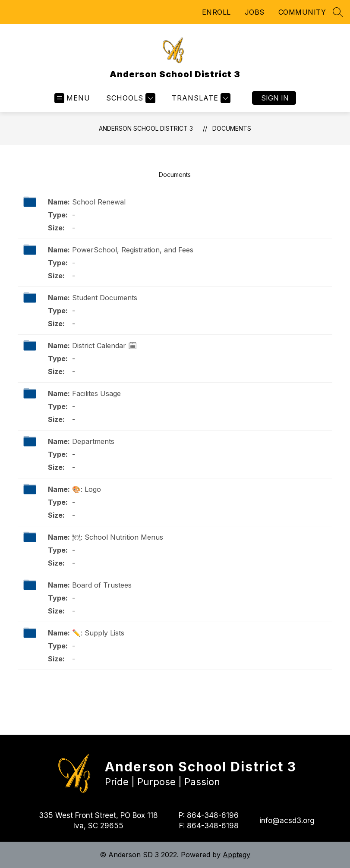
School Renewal (99, 202)
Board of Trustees (102, 585)
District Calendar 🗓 (104, 346)
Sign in (275, 98)
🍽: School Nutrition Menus (118, 537)
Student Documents (105, 298)
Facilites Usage (96, 393)
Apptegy (236, 855)
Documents (232, 128)
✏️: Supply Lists (98, 633)
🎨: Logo (87, 489)
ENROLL (216, 12)
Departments (93, 441)
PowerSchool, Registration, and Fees (133, 250)
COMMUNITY (302, 12)
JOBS (255, 12)
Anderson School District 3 (146, 128)
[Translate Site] (200, 98)
